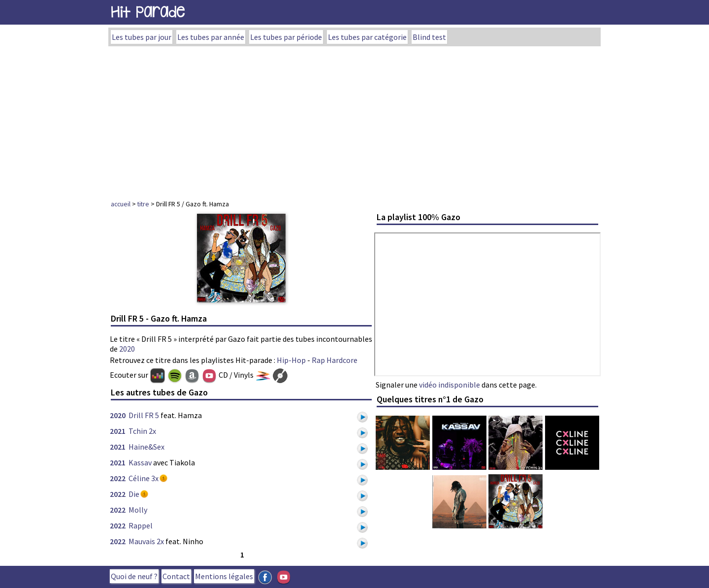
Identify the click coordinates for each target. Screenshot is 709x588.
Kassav (140, 462)
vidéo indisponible (450, 385)
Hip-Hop (291, 360)
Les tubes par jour (142, 37)
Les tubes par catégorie (367, 37)
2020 (127, 349)
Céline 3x (144, 478)
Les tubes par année (211, 37)
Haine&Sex (146, 447)
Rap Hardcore (335, 360)
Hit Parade (148, 12)
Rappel (141, 525)
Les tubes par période (286, 37)
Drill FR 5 (144, 415)
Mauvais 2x (146, 541)
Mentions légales (224, 576)
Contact (176, 576)
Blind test (429, 37)
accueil (121, 204)
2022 (118, 478)
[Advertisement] (354, 120)
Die (134, 494)
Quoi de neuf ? (134, 576)
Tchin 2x (142, 431)
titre (143, 204)
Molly (138, 510)
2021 (118, 431)
